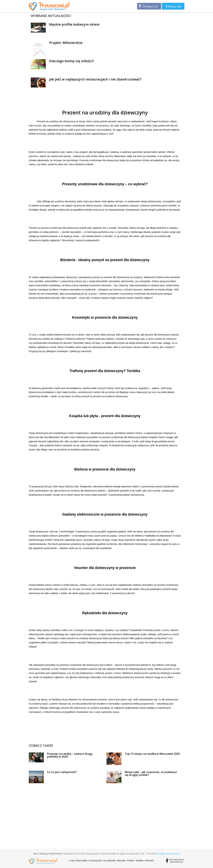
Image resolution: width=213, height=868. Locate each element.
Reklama (121, 861)
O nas (72, 861)
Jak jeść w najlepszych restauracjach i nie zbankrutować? (95, 79)
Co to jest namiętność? (62, 772)
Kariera (140, 861)
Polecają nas (95, 861)
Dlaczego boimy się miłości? (72, 61)
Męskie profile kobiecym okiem (74, 24)
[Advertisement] (105, 736)
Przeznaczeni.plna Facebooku (177, 861)
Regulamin (82, 861)
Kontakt (149, 861)
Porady (131, 861)
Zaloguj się (150, 6)
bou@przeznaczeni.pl (168, 854)
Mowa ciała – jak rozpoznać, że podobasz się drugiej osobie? (151, 774)
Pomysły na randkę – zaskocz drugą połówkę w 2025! (70, 755)
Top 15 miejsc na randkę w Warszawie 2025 (152, 754)
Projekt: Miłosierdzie (66, 43)
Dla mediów (110, 861)
